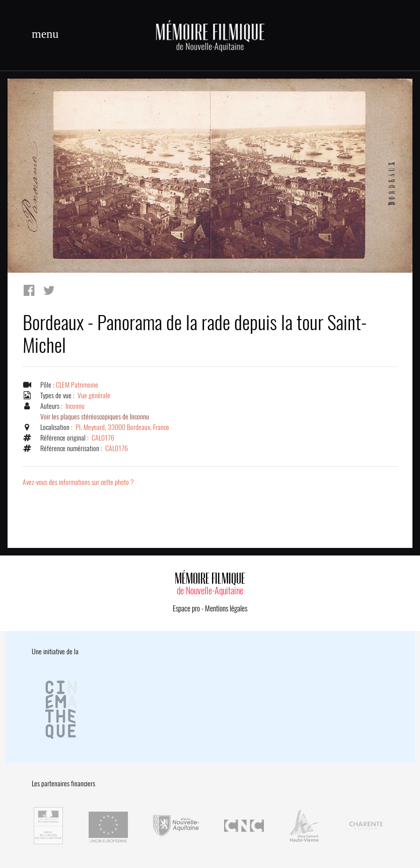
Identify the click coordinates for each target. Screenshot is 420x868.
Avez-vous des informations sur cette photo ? (78, 482)
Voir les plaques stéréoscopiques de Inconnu (95, 417)
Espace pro (186, 608)
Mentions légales (226, 608)
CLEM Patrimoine (77, 385)
